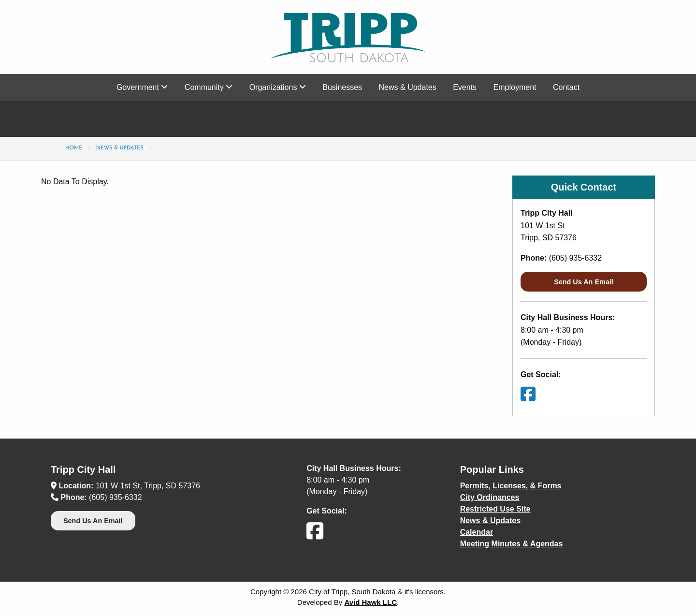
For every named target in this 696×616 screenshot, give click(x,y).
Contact (566, 87)
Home (74, 148)
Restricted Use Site (495, 509)
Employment (515, 87)
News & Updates (408, 87)
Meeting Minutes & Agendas (512, 544)
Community (209, 87)
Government (142, 87)
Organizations (278, 87)
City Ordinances (490, 497)
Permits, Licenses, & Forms (511, 486)
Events (465, 87)
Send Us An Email (584, 282)
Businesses (342, 87)
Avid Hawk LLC (370, 602)
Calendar (477, 532)
